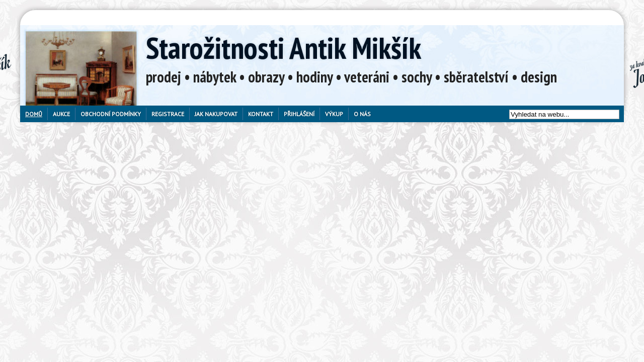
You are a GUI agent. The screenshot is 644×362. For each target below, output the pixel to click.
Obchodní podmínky (111, 114)
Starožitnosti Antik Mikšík (284, 48)
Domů (34, 114)
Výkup (334, 114)
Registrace (168, 114)
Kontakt (261, 114)
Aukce (61, 114)
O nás (362, 114)
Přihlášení (299, 114)
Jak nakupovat (216, 114)
